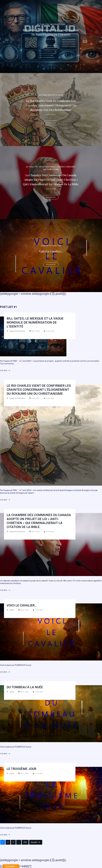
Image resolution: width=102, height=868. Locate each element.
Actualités (43, 24)
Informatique (58, 24)
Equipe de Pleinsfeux (17, 331)
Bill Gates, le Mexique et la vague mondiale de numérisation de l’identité (35, 322)
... (19, 842)
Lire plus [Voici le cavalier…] (5, 672)
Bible (53, 167)
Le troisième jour (21, 769)
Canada (61, 167)
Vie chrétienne (51, 169)
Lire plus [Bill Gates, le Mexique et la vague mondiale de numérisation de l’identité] (5, 370)
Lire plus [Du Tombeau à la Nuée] (5, 754)
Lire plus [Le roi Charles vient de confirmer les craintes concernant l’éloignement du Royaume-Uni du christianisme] (5, 500)
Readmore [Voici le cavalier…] (51, 264)
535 (25, 842)
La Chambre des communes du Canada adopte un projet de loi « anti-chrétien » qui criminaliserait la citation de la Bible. (51, 179)
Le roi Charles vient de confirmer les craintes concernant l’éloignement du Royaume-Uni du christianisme (51, 105)
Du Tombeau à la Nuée (25, 687)
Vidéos (45, 246)
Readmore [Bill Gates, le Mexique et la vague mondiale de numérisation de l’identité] (51, 48)
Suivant (36, 842)
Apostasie (57, 95)
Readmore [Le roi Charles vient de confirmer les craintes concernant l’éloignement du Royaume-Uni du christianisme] (51, 123)
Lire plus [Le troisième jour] (5, 835)
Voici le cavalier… (51, 251)
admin (12, 610)
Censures (70, 167)
